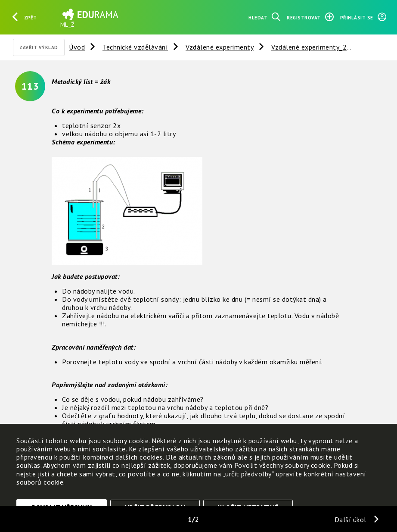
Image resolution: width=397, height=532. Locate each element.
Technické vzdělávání (135, 47)
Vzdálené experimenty (220, 47)
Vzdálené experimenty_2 (309, 47)
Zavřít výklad (39, 47)
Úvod (77, 47)
